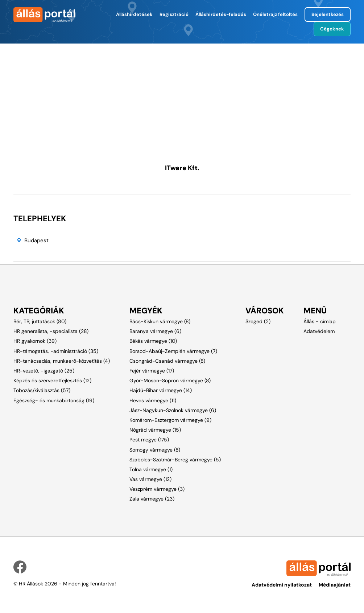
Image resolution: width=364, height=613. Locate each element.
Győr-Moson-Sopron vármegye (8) (170, 380)
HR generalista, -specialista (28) (51, 331)
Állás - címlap (320, 321)
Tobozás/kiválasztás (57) (42, 390)
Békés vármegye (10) (153, 341)
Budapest (36, 240)
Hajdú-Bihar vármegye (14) (161, 390)
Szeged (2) (258, 321)
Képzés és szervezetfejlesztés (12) (52, 380)
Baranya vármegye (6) (155, 331)
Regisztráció (174, 14)
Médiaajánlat (335, 585)
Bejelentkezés (328, 14)
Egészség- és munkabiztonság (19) (54, 400)
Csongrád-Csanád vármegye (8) (167, 361)
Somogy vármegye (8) (155, 450)
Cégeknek (332, 29)
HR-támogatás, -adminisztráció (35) (56, 351)
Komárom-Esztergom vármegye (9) (170, 420)
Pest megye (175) (149, 440)
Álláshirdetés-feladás (221, 14)
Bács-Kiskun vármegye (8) (160, 321)
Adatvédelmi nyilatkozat (282, 585)
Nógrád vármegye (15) (155, 430)
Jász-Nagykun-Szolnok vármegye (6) (173, 410)
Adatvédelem (319, 331)
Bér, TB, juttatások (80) (40, 321)
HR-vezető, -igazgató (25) (44, 371)
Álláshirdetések (134, 14)
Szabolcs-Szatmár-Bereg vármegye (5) (175, 460)
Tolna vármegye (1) (151, 469)
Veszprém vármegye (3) (157, 489)
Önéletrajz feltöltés (275, 14)
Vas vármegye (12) (150, 479)
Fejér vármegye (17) (152, 371)
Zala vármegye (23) (152, 499)
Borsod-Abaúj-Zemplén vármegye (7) (173, 351)
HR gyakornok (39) (35, 341)
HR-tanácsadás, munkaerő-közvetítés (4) (62, 361)
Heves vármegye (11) (153, 400)
